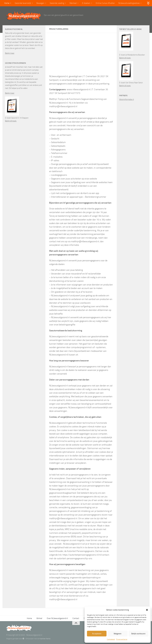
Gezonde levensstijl (23, 3)
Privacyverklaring (122, 639)
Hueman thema (45, 639)
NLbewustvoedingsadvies (129, 3)
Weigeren (118, 634)
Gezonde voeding (57, 3)
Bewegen (40, 3)
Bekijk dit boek (11, 121)
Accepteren (97, 634)
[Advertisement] (81, 56)
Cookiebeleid (111, 639)
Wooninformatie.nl (127, 99)
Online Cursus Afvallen (105, 3)
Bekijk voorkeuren (138, 634)
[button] (147, 610)
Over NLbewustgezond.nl (57, 618)
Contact (76, 618)
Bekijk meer (10, 53)
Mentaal (73, 3)
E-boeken (86, 3)
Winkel (39, 618)
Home (7, 3)
